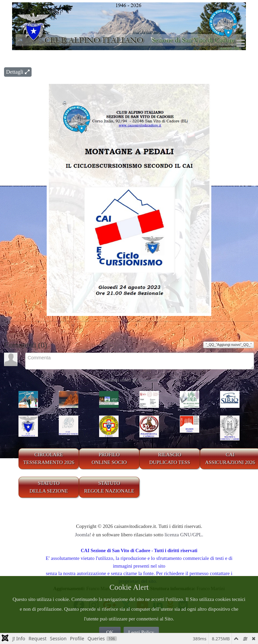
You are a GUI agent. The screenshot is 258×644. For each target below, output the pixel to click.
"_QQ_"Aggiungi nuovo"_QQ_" (229, 345)
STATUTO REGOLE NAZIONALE (109, 487)
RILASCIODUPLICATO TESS (170, 458)
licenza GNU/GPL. (184, 535)
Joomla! (83, 535)
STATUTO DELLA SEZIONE (49, 487)
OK (110, 632)
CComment (147, 380)
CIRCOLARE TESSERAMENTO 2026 (49, 458)
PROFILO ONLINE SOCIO (109, 458)
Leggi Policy (141, 632)
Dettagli (18, 72)
